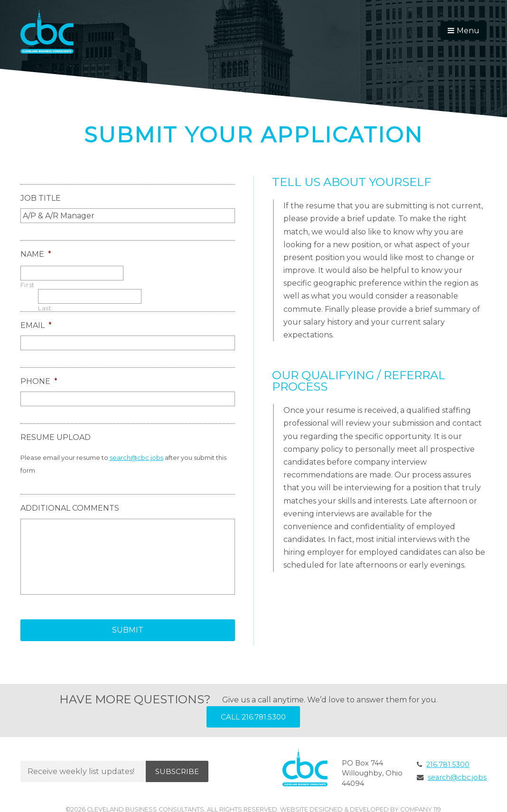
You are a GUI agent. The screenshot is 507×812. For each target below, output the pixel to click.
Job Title (41, 198)
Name (36, 254)
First (28, 285)
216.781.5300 (448, 765)
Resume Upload (56, 437)
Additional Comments (70, 508)
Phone (39, 381)
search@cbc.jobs (136, 457)
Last (45, 308)
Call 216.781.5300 (253, 717)
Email (36, 325)
